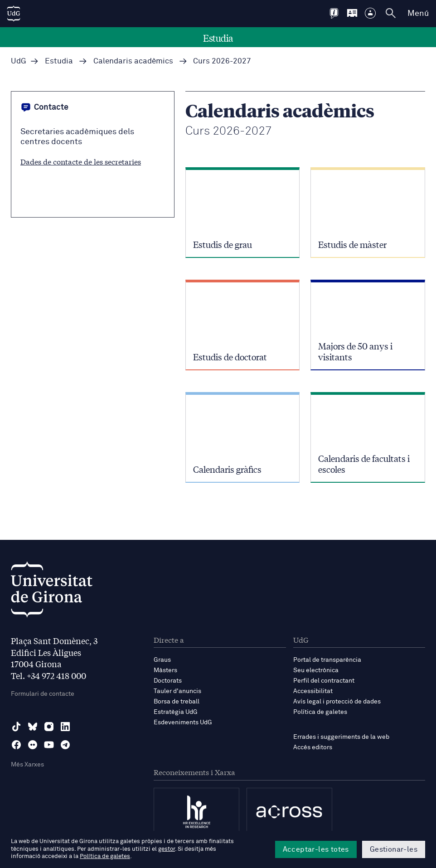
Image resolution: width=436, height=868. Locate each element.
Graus (162, 660)
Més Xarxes (27, 765)
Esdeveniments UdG (183, 723)
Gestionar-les (394, 849)
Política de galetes (320, 712)
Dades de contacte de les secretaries (81, 161)
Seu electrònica (316, 670)
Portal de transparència (327, 660)
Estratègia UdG (176, 712)
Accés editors (313, 747)
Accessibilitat (313, 691)
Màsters (165, 670)
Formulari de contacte (43, 694)
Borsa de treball (177, 702)
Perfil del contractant (324, 681)
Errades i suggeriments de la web (341, 737)
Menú (418, 14)
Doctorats (168, 681)
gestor (167, 849)
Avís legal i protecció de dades (337, 702)
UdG (19, 61)
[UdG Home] (14, 14)
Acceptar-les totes (316, 849)
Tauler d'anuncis (177, 691)
